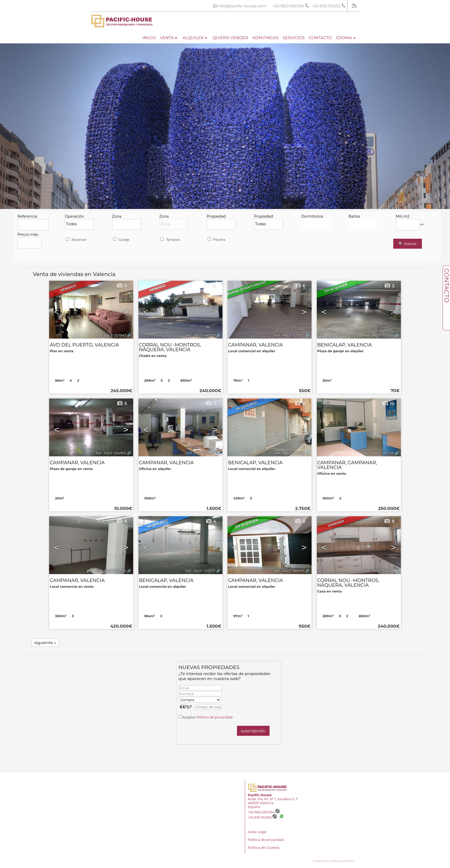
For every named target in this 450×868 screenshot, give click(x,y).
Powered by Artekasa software (333, 861)
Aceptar (207, 717)
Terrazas (169, 240)
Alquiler (195, 38)
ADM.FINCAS (265, 38)
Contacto (320, 38)
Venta (169, 38)
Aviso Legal (257, 832)
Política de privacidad (214, 717)
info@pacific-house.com (242, 6)
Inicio (149, 38)
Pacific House (260, 795)
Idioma (346, 38)
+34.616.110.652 (262, 817)
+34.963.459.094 (264, 812)
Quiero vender (230, 38)
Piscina (216, 240)
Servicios (294, 38)
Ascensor (76, 240)
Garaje (121, 240)
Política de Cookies (263, 848)
